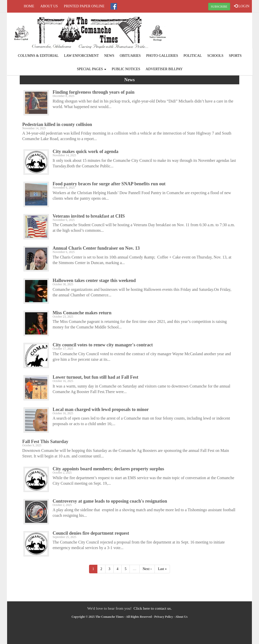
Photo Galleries (162, 56)
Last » (162, 569)
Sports (235, 56)
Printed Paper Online (84, 6)
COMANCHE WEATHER (211, 32)
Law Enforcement (81, 56)
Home (29, 6)
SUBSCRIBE (219, 7)
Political (193, 56)
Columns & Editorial (38, 56)
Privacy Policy (164, 617)
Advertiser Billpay (164, 69)
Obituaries (130, 56)
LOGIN (242, 6)
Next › (147, 569)
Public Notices (126, 69)
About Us (49, 6)
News (109, 56)
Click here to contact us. (153, 608)
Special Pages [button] (92, 69)
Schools (215, 56)
